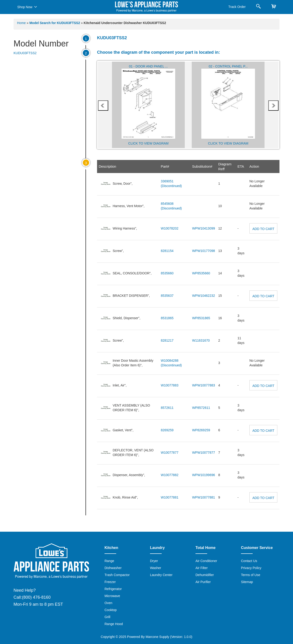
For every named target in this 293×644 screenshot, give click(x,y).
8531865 (167, 318)
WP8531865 (201, 318)
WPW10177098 (203, 251)
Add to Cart (263, 229)
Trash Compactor (117, 575)
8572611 (167, 408)
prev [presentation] (103, 106)
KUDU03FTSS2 (25, 53)
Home (21, 23)
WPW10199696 (203, 475)
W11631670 (201, 340)
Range (109, 561)
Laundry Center (161, 575)
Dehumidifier (205, 575)
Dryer (154, 561)
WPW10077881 (203, 497)
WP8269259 (201, 430)
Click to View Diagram (148, 143)
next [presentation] (273, 106)
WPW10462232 (203, 296)
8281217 (167, 340)
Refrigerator (113, 589)
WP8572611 (201, 408)
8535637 (167, 296)
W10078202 (170, 228)
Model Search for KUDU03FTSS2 (55, 23)
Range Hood (114, 624)
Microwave (112, 596)
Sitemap (247, 582)
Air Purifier (203, 582)
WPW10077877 (203, 453)
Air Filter (202, 568)
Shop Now (27, 7)
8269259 (167, 430)
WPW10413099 (203, 228)
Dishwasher (113, 568)
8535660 (167, 273)
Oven (108, 603)
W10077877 (170, 453)
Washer (156, 568)
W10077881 (170, 497)
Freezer (110, 582)
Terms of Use (251, 575)
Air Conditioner (206, 561)
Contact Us (249, 561)
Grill (107, 617)
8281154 (167, 251)
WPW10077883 (203, 385)
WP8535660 (201, 273)
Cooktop (111, 610)
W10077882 (170, 475)
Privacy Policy (251, 568)
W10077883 (170, 385)
